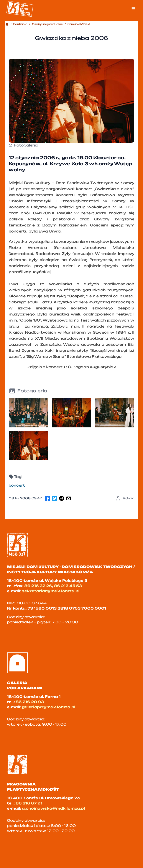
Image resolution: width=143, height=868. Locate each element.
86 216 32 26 (38, 586)
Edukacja (20, 24)
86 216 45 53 (68, 586)
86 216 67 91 (29, 803)
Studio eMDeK (79, 24)
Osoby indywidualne (47, 24)
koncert (17, 485)
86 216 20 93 (30, 702)
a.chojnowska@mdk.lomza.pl (53, 808)
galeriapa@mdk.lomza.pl (49, 707)
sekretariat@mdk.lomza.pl (51, 591)
